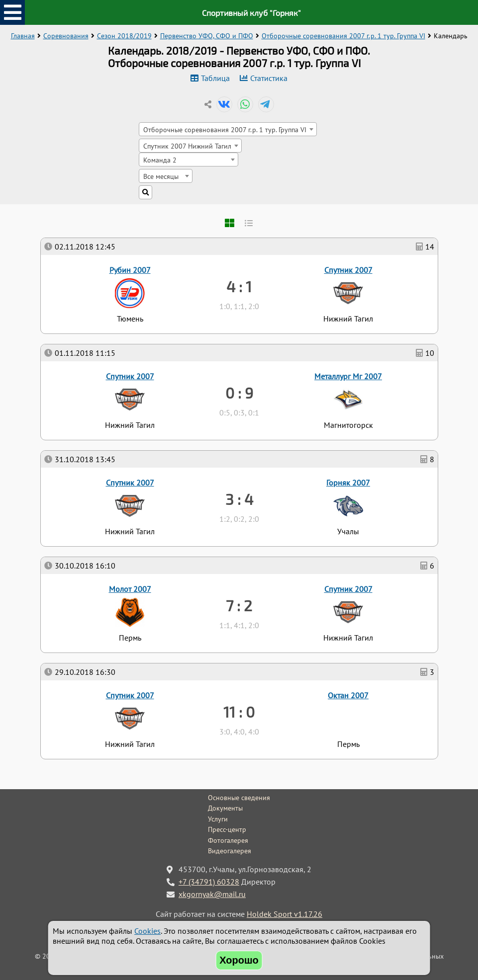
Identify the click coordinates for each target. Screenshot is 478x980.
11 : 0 (239, 712)
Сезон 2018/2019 (124, 36)
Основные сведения (239, 798)
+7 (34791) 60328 (209, 882)
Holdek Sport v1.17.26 (285, 914)
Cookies (147, 931)
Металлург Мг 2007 (348, 376)
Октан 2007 (348, 695)
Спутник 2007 (130, 695)
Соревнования (66, 36)
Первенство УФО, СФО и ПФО (207, 36)
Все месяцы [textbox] (161, 176)
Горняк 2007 (348, 483)
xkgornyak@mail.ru (212, 894)
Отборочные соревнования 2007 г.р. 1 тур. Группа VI (343, 36)
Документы (225, 808)
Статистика (269, 78)
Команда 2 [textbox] (160, 160)
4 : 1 (239, 286)
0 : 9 (239, 393)
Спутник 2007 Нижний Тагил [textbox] (187, 146)
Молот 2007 (130, 589)
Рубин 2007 (130, 270)
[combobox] (228, 129)
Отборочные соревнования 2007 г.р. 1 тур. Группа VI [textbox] (225, 129)
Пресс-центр (227, 829)
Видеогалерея (230, 851)
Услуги (218, 819)
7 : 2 (239, 605)
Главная (23, 36)
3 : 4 (239, 499)
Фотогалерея (228, 840)
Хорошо (239, 960)
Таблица (215, 78)
